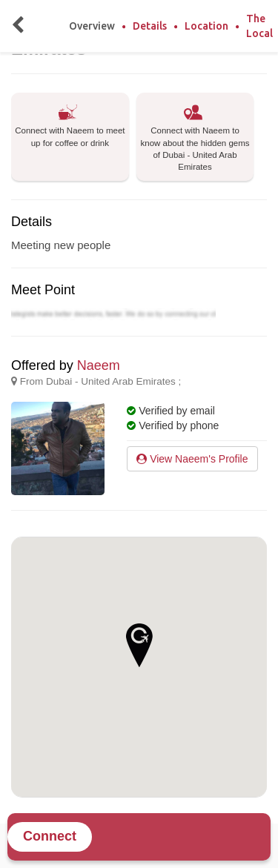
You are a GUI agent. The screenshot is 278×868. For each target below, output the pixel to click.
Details (150, 26)
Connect (50, 836)
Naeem (99, 365)
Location (206, 26)
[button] (139, 645)
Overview (92, 26)
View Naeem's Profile (192, 459)
